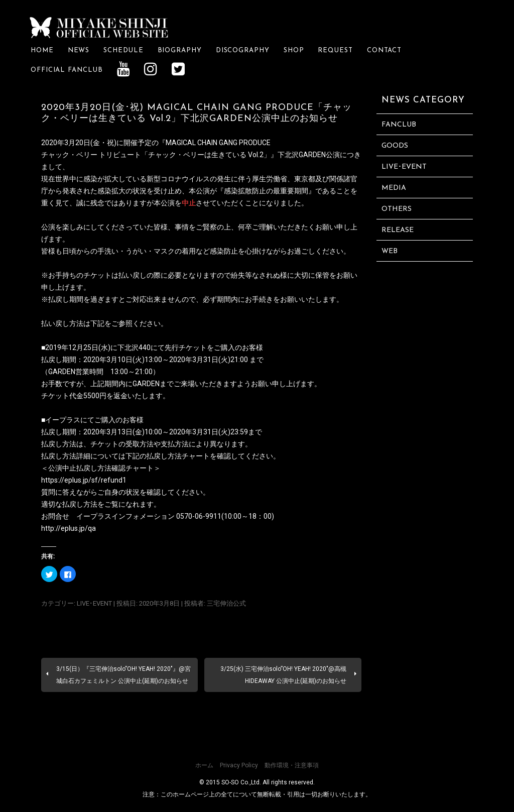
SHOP (294, 50)
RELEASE (398, 230)
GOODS (395, 145)
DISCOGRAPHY (243, 50)
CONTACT (384, 50)
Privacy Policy (239, 765)
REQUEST (335, 50)
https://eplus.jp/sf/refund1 (84, 480)
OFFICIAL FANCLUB (67, 70)
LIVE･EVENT (94, 603)
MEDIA (394, 188)
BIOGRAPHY (180, 50)
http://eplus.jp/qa (69, 528)
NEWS (79, 50)
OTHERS (397, 209)
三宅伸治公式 (226, 603)
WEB (390, 251)
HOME (42, 50)
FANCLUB (399, 124)
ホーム (204, 765)
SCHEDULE (123, 50)
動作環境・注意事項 (292, 765)
